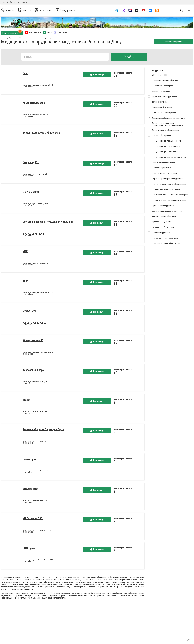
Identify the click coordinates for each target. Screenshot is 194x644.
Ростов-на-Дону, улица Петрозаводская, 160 (37, 531)
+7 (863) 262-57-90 (28, 87)
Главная (8, 10)
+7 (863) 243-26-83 (28, 414)
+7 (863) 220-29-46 (28, 266)
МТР (25, 252)
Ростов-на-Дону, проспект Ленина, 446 (35, 323)
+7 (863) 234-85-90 (28, 355)
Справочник (48, 10)
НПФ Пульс (29, 549)
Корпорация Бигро (33, 371)
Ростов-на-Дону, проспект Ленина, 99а (35, 382)
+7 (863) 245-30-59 (28, 325)
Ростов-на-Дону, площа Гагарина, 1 (34, 234)
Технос (27, 400)
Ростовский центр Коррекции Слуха (43, 430)
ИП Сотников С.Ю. (33, 519)
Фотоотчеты (15, 2)
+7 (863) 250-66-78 (28, 562)
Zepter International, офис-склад (41, 133)
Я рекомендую (97, 75)
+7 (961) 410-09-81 (28, 236)
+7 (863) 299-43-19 (28, 117)
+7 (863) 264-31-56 (28, 444)
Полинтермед (30, 460)
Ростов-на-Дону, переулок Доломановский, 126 (38, 86)
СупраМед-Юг (31, 163)
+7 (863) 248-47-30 (28, 503)
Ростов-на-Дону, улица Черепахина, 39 (35, 175)
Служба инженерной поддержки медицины (48, 222)
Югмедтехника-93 (33, 341)
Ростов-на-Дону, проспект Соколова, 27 (35, 115)
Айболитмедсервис (34, 103)
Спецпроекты (72, 10)
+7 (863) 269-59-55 (28, 177)
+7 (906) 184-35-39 (28, 384)
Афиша (6, 2)
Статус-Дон (29, 311)
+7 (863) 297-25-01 (28, 206)
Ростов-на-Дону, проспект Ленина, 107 (35, 412)
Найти (129, 57)
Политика (25, 2)
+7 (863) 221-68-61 (28, 533)
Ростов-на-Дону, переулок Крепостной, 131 (36, 501)
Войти (190, 10)
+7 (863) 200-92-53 (28, 295)
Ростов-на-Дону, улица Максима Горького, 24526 (38, 560)
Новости (27, 10)
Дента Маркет (31, 192)
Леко (25, 74)
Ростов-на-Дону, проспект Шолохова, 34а (36, 471)
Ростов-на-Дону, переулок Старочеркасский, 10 (38, 353)
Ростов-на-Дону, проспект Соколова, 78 (35, 264)
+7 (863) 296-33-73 (28, 473)
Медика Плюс (31, 489)
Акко (25, 282)
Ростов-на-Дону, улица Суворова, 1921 (35, 442)
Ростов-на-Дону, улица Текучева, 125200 (35, 204)
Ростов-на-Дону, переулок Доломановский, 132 (38, 293)
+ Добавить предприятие (173, 42)
